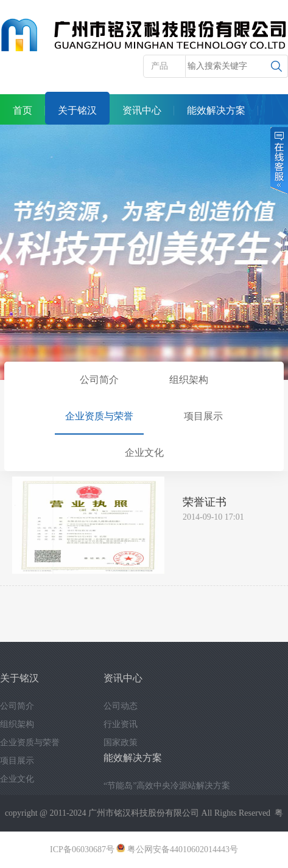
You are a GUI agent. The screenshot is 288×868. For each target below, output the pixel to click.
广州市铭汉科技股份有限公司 (144, 813)
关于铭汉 (77, 110)
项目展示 (203, 416)
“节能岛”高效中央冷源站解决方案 (167, 786)
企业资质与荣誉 (99, 416)
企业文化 (144, 453)
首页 (23, 110)
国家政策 (121, 742)
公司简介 (99, 380)
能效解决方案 (216, 110)
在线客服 (278, 160)
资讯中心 (142, 110)
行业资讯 (121, 724)
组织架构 (189, 380)
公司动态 (121, 706)
